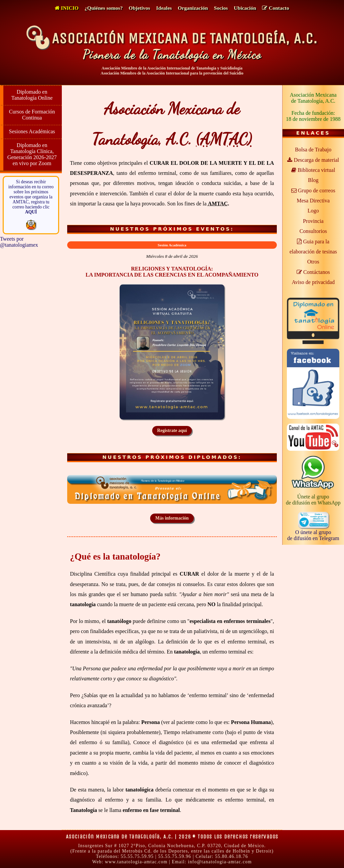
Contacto (275, 8)
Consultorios (313, 231)
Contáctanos (313, 272)
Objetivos (139, 8)
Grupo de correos (313, 190)
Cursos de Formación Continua (32, 115)
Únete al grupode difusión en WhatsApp (313, 500)
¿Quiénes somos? (104, 8)
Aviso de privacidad (313, 282)
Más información (172, 518)
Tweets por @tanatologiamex (19, 242)
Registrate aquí (172, 430)
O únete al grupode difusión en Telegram (313, 532)
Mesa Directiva (313, 201)
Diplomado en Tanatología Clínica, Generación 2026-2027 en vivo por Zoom (32, 154)
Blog (313, 180)
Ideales (164, 8)
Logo (313, 211)
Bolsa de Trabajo (313, 150)
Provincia (313, 221)
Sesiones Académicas (32, 131)
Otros (313, 262)
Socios (221, 8)
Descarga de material (313, 160)
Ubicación (245, 8)
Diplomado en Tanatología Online (32, 95)
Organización (193, 8)
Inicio (67, 8)
